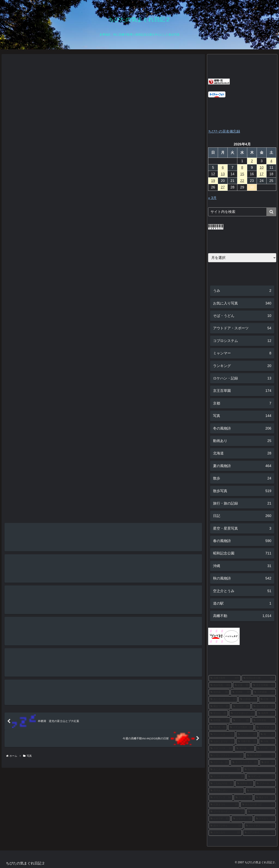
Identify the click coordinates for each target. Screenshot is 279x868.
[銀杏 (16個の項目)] (268, 762)
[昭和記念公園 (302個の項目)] (259, 678)
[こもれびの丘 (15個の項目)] (221, 784)
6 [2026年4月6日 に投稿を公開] (223, 168)
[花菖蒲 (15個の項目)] (245, 784)
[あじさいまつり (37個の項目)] (223, 699)
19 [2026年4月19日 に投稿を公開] (213, 181)
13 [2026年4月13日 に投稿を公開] (223, 174)
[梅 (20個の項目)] (267, 734)
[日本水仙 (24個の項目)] (264, 720)
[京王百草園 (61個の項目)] (263, 685)
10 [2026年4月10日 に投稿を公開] (262, 168)
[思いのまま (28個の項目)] (264, 706)
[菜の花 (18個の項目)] (245, 748)
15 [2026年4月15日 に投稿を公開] (242, 174)
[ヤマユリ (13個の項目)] (265, 819)
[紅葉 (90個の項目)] (242, 685)
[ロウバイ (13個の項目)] (261, 812)
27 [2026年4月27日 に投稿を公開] (223, 187)
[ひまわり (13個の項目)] (242, 819)
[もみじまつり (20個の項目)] (222, 742)
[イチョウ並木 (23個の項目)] (241, 727)
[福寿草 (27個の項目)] (266, 713)
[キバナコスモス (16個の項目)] (245, 762)
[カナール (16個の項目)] (219, 762)
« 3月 (212, 198)
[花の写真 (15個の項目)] (259, 770)
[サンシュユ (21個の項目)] (222, 734)
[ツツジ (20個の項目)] (247, 734)
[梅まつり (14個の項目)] (265, 798)
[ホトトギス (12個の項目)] (260, 826)
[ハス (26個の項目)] (241, 720)
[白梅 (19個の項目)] (267, 742)
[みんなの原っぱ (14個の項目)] (258, 805)
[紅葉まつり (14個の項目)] (224, 805)
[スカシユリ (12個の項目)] (225, 833)
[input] (242, 212)
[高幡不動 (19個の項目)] (247, 742)
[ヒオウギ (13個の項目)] (219, 819)
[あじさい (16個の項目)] (225, 770)
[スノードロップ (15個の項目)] (227, 777)
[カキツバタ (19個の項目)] (221, 748)
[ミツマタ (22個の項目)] (265, 727)
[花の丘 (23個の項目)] (218, 727)
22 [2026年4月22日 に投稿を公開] (242, 181)
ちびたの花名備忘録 (224, 131)
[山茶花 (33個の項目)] (248, 699)
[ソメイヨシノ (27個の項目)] (242, 713)
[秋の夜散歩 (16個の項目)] (261, 756)
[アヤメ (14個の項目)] (243, 798)
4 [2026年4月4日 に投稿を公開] (271, 161)
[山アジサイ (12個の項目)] (259, 833)
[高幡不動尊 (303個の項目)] (225, 678)
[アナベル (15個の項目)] (265, 784)
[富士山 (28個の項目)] (218, 713)
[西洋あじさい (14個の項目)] (226, 791)
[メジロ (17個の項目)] (266, 748)
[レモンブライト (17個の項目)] (226, 756)
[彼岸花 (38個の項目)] (219, 692)
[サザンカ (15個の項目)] (261, 777)
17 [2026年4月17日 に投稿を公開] (262, 174)
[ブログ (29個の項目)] (241, 706)
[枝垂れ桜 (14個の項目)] (261, 791)
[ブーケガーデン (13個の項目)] (227, 812)
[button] (271, 212)
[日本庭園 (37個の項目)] (264, 692)
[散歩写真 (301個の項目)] (220, 685)
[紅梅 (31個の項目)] (267, 699)
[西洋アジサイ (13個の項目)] (226, 826)
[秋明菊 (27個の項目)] (219, 720)
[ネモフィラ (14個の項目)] (221, 798)
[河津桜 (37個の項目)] (241, 692)
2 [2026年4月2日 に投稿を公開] (252, 161)
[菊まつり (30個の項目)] (219, 706)
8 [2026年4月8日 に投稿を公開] (242, 168)
